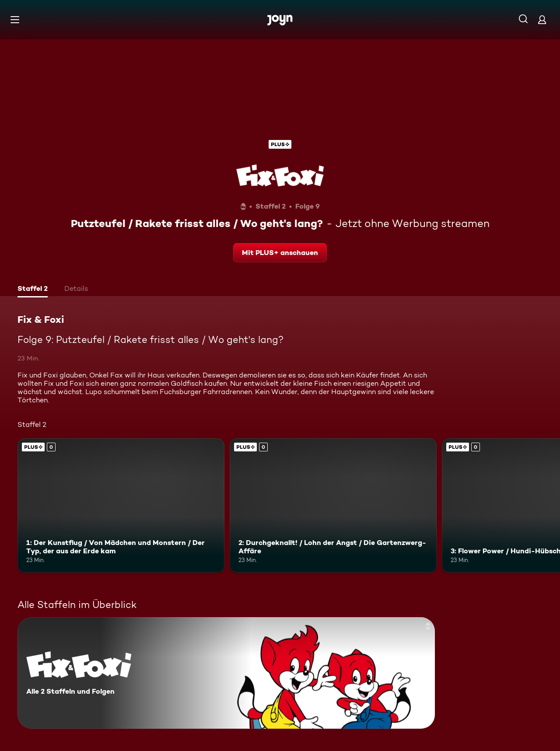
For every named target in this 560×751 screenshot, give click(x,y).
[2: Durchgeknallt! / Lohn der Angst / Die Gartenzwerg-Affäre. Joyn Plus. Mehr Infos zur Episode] (333, 505)
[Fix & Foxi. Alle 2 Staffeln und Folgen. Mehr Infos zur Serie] (226, 673)
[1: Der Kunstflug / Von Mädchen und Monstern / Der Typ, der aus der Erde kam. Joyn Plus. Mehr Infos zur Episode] (121, 505)
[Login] (542, 19)
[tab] (33, 290)
